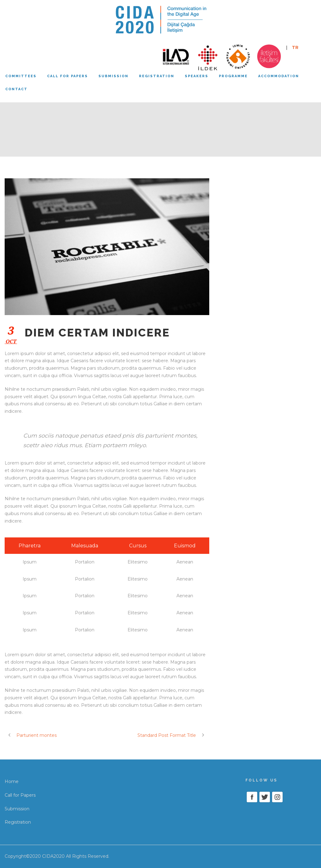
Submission (113, 76)
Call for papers (67, 76)
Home (12, 781)
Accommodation (279, 76)
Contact (16, 89)
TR (295, 47)
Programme (233, 76)
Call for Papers (20, 795)
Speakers (197, 76)
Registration (157, 76)
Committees (21, 76)
